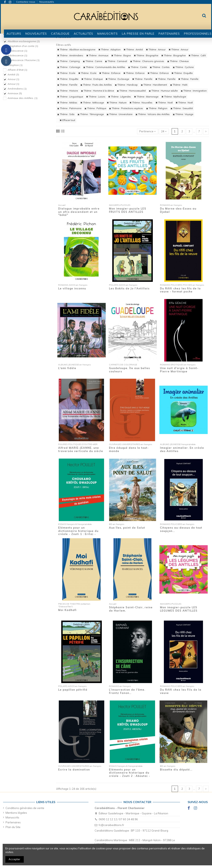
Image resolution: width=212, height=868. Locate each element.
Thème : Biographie (146, 56)
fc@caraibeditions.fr (111, 825)
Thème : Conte (137, 67)
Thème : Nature (117, 103)
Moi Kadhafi (67, 610)
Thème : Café (197, 56)
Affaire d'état (17, 70)
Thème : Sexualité (182, 108)
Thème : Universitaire (120, 114)
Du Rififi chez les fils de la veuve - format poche (180, 290)
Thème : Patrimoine (69, 108)
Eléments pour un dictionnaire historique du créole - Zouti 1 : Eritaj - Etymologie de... (78, 532)
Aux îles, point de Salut (127, 528)
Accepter (14, 859)
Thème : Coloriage (69, 67)
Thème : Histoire (68, 91)
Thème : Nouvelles (141, 103)
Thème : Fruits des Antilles (96, 85)
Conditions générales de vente (25, 808)
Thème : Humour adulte (163, 91)
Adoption (15, 65)
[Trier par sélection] (148, 131)
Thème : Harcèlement (154, 85)
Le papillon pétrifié (73, 690)
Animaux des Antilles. (23, 98)
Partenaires (13, 822)
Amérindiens (17, 89)
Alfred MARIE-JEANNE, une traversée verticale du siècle (81, 449)
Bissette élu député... (176, 769)
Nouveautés (47, 2)
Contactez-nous (26, 2)
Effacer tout (67, 120)
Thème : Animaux (97, 56)
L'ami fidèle (67, 368)
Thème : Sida (66, 114)
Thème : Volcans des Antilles (153, 114)
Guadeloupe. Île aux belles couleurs (129, 370)
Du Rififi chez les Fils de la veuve (181, 691)
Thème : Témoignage (91, 114)
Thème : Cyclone (183, 67)
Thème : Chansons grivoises (147, 61)
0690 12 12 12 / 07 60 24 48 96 (118, 819)
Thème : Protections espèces (126, 108)
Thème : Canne (92, 61)
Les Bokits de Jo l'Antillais (129, 288)
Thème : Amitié (133, 50)
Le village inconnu (72, 288)
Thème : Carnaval (116, 61)
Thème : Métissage (92, 103)
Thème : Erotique (92, 79)
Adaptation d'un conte (23, 46)
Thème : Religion (157, 108)
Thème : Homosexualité (131, 91)
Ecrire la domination (74, 769)
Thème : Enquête (182, 73)
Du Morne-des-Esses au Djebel (178, 210)
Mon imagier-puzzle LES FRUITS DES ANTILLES (128, 210)
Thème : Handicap (126, 85)
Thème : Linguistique (70, 97)
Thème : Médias (67, 103)
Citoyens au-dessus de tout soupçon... (181, 529)
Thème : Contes (160, 67)
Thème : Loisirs (96, 97)
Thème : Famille (142, 79)
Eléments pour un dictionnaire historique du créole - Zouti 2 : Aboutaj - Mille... (130, 774)
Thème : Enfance (110, 73)
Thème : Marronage (146, 97)
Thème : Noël (164, 103)
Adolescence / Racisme (24, 60)
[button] (60, 34)
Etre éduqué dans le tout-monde (129, 449)
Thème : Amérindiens (70, 56)
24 (164, 131)
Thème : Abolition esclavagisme (76, 50)
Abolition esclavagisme (24, 41)
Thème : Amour (156, 50)
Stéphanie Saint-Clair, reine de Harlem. (131, 609)
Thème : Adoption (110, 50)
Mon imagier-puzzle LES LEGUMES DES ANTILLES (179, 609)
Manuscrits (12, 817)
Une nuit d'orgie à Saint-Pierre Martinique (179, 370)
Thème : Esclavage (117, 79)
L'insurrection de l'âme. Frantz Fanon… (127, 691)
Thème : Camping (69, 61)
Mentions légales (16, 813)
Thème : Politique (95, 108)
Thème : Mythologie (174, 97)
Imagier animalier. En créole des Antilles (182, 449)
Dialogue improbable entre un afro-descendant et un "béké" (79, 212)
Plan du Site (13, 827)
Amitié (13, 74)
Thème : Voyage (183, 114)
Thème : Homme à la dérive (97, 91)
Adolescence (17, 51)
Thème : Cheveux (178, 61)
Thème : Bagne (121, 56)
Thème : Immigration (194, 91)
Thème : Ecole (66, 73)
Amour (13, 79)
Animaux (15, 93)
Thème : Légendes (120, 97)
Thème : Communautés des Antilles (104, 67)
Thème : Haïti (179, 85)
